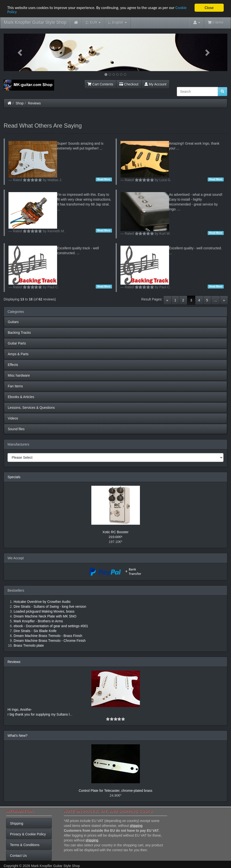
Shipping (17, 823)
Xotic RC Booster (115, 532)
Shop (20, 103)
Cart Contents (100, 84)
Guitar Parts (17, 343)
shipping (136, 826)
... (216, 300)
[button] (20, 52)
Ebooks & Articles (21, 397)
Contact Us (18, 856)
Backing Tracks (19, 333)
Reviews (34, 103)
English (117, 23)
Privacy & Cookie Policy (28, 834)
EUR (93, 23)
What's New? (17, 736)
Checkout (129, 84)
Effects (13, 365)
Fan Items (15, 386)
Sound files (16, 429)
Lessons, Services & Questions (31, 408)
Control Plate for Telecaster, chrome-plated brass (115, 791)
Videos (13, 418)
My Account (155, 84)
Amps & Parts (18, 354)
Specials (14, 477)
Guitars (13, 322)
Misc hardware (19, 375)
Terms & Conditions (25, 845)
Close (209, 8)
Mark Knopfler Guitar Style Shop (35, 22)
